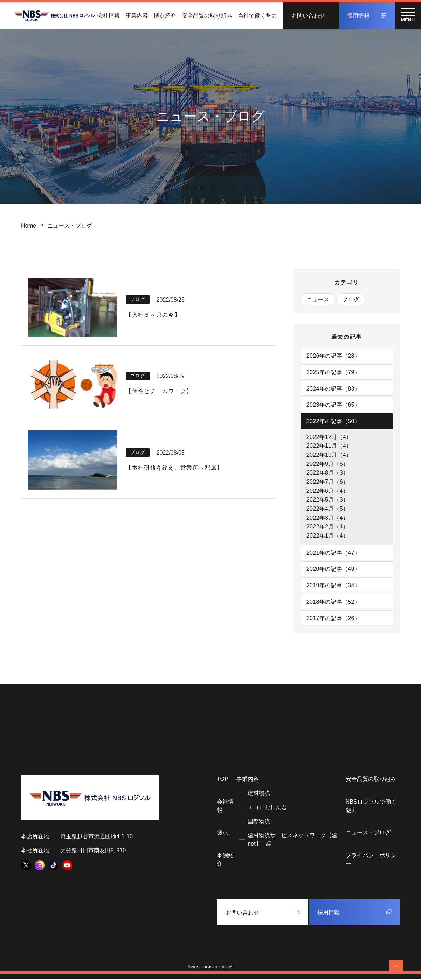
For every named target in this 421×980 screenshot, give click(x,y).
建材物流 (259, 794)
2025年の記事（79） (333, 372)
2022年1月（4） (328, 536)
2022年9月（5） (328, 464)
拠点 (222, 834)
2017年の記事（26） (333, 619)
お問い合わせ (308, 15)
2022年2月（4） (328, 527)
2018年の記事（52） (333, 603)
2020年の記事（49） (333, 570)
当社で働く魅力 (257, 15)
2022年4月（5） (328, 509)
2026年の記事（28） (333, 356)
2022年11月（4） (329, 446)
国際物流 (259, 822)
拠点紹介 (165, 15)
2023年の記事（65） (333, 405)
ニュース (318, 299)
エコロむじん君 (267, 808)
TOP (223, 780)
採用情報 (367, 15)
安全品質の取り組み (207, 15)
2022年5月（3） (328, 500)
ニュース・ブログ (368, 834)
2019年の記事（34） (333, 586)
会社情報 (109, 15)
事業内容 (137, 15)
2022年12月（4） (329, 437)
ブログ (351, 299)
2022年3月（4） (328, 518)
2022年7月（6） (328, 482)
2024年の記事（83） (333, 388)
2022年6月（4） (328, 491)
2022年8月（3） (328, 473)
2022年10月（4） (329, 455)
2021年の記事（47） (333, 553)
